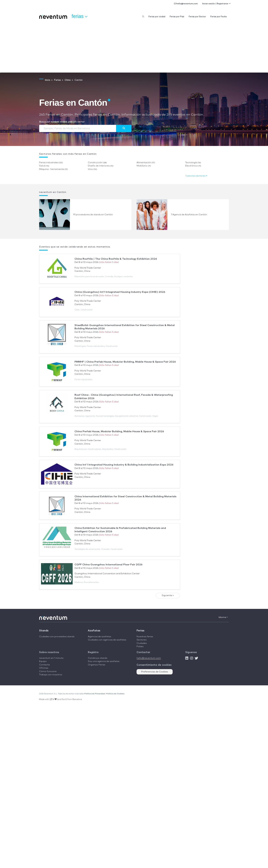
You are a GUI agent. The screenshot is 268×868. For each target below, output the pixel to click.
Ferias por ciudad (157, 17)
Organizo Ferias (96, 665)
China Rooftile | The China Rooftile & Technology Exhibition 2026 (116, 259)
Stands (44, 631)
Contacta (44, 665)
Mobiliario (144, 166)
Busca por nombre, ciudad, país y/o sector (62, 122)
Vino (92, 169)
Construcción (97, 163)
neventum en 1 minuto (51, 658)
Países (140, 647)
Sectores (142, 640)
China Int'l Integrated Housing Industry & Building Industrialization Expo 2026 (124, 465)
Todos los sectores (196, 176)
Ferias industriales (51, 163)
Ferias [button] (79, 16)
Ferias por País (177, 17)
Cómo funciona (48, 671)
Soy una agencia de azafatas (104, 661)
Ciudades (142, 643)
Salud (44, 166)
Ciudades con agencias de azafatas (107, 640)
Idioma (223, 617)
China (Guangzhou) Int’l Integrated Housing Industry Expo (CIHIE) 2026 (120, 292)
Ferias (140, 631)
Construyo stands (98, 658)
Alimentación (146, 163)
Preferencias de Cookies (155, 672)
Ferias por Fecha (219, 17)
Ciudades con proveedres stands (57, 637)
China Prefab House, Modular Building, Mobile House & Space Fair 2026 (119, 431)
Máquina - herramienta (53, 169)
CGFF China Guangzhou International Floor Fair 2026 (108, 565)
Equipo (43, 661)
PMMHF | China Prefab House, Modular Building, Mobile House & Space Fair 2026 (125, 362)
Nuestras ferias (145, 637)
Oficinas (44, 668)
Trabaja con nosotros (51, 675)
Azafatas (94, 631)
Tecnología (193, 163)
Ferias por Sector (197, 17)
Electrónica (193, 166)
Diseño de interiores (101, 166)
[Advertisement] (134, 47)
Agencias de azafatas (99, 637)
